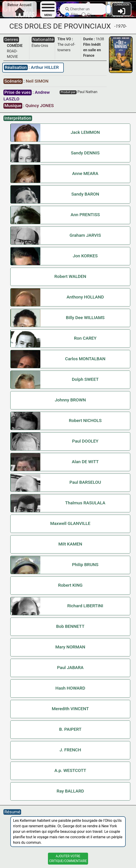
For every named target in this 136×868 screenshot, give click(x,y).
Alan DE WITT (85, 462)
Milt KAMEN (70, 544)
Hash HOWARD (70, 688)
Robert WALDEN (70, 276)
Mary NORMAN (70, 647)
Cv (87, 15)
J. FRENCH (70, 750)
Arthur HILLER (45, 67)
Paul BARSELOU (85, 482)
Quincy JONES (40, 106)
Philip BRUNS (85, 565)
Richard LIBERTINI (85, 606)
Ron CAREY (85, 338)
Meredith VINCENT (70, 709)
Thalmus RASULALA (85, 503)
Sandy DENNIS (85, 153)
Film (72, 15)
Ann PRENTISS (85, 215)
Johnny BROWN (70, 400)
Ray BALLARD (70, 791)
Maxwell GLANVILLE (70, 523)
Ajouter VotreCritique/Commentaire (68, 859)
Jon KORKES (85, 256)
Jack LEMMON (85, 132)
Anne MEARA (85, 173)
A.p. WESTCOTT (70, 770)
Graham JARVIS (85, 235)
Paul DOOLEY (85, 441)
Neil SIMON (37, 81)
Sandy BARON (85, 194)
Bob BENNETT (70, 626)
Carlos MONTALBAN (85, 359)
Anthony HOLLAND (85, 297)
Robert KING (70, 585)
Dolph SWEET (85, 379)
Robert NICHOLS (85, 421)
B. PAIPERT (70, 729)
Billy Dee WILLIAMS (85, 318)
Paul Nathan (87, 92)
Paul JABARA (70, 668)
